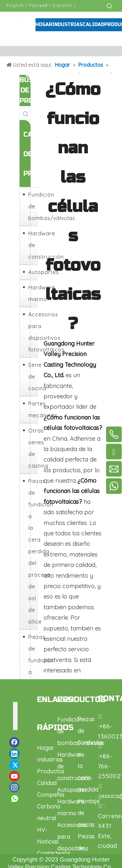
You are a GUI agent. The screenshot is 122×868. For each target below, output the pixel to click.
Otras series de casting (32, 448)
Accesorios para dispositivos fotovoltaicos (32, 332)
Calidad (47, 783)
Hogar (46, 748)
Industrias (50, 759)
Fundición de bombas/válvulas (32, 206)
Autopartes (32, 272)
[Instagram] (14, 787)
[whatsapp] (14, 799)
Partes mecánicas (32, 409)
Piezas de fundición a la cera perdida (32, 672)
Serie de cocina (32, 377)
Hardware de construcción (32, 245)
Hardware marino (32, 293)
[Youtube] (14, 776)
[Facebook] (14, 742)
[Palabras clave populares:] (110, 6)
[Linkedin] (14, 754)
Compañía (51, 795)
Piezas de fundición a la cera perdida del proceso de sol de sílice (32, 551)
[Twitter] (14, 765)
